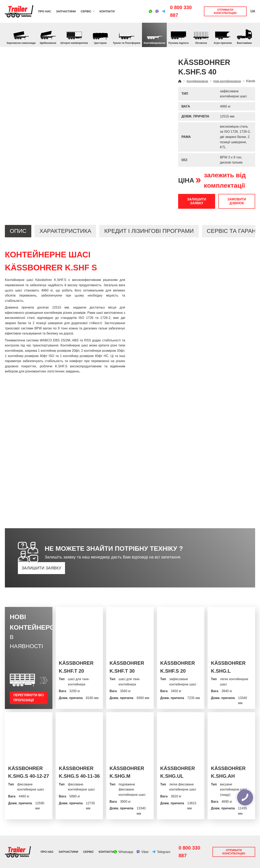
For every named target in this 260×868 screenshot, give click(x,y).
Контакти (107, 11)
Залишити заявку (197, 201)
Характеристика (65, 231)
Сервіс (86, 11)
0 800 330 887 (181, 11)
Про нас (45, 11)
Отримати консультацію (225, 11)
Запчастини (66, 11)
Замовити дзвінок (237, 201)
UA (253, 11)
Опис (18, 231)
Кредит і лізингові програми (149, 231)
